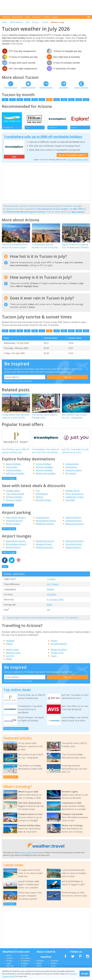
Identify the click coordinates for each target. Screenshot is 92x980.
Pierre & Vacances (74, 495)
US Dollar (51, 595)
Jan (5, 100)
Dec (86, 100)
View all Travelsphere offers (78, 160)
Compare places (73, 471)
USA (27, 22)
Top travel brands (15, 495)
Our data (25, 956)
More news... (10, 905)
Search (55, 17)
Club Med (70, 501)
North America (16, 22)
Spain (53, 967)
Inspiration (37, 17)
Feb (12, 100)
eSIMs (9, 660)
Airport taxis (12, 650)
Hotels (54, 642)
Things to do (57, 654)
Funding (24, 964)
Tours (54, 657)
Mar (20, 100)
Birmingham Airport (46, 522)
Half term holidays (15, 474)
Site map (10, 967)
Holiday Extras (73, 492)
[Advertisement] (48, 8)
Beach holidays (13, 465)
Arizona (35, 22)
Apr (27, 100)
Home (4, 22)
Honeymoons (72, 465)
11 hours (51, 580)
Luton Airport (43, 518)
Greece (54, 964)
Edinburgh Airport (45, 525)
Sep (64, 100)
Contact (9, 959)
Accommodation (59, 645)
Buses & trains (13, 654)
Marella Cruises (43, 501)
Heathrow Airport (45, 548)
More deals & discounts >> (16, 729)
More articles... (11, 778)
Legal (8, 964)
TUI (38, 492)
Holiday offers (13, 492)
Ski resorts (71, 474)
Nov (79, 100)
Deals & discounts (81, 88)
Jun (42, 100)
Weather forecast (46, 88)
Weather (7, 17)
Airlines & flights (14, 498)
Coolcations (71, 468)
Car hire (10, 657)
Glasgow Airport (74, 522)
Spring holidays (43, 465)
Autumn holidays (44, 471)
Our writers (26, 959)
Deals (28, 17)
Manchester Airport (16, 518)
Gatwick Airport (73, 518)
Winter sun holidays (46, 474)
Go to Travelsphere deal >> (72, 156)
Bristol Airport (13, 525)
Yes (48, 611)
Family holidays (14, 471)
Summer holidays (44, 468)
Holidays (10, 642)
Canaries (55, 962)
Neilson (39, 498)
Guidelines (25, 962)
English (50, 590)
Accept (85, 973)
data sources (78, 213)
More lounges (9, 553)
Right (49, 606)
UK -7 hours (53, 585)
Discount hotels (14, 501)
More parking (9, 530)
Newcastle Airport (74, 525)
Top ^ (5, 567)
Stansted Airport (14, 522)
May (35, 100)
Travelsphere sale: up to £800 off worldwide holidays (43, 138)
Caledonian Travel (74, 498)
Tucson (45, 22)
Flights (9, 645)
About (9, 956)
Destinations (18, 17)
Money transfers (59, 650)
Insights (47, 17)
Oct (71, 100)
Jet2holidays (42, 495)
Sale (14, 158)
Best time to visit (11, 88)
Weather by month (28, 88)
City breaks (12, 468)
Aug (57, 100)
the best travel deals (27, 853)
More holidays (9, 479)
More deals (8, 506)
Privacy (9, 962)
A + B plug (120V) (55, 600)
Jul (49, 100)
